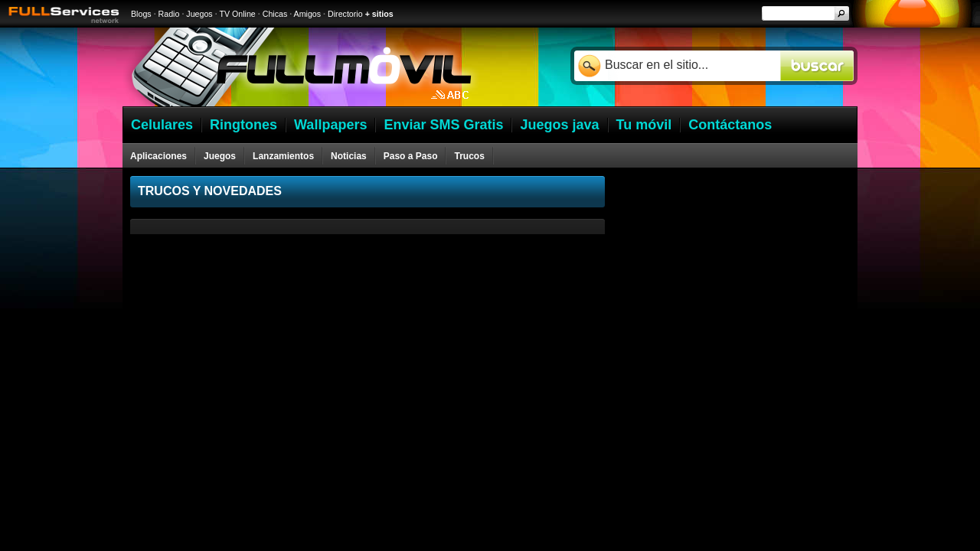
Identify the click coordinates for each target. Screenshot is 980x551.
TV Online (237, 14)
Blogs (141, 14)
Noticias (349, 156)
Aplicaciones (158, 156)
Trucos (469, 156)
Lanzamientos (283, 156)
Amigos (308, 14)
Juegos (199, 14)
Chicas (275, 14)
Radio (169, 14)
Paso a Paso (411, 156)
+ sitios (379, 14)
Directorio (345, 14)
